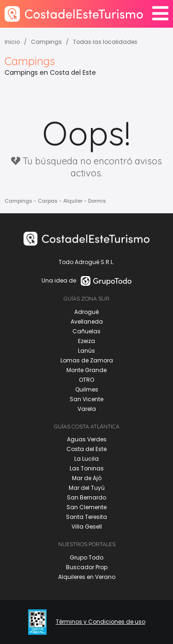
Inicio (12, 42)
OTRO (86, 380)
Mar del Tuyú (87, 488)
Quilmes (87, 389)
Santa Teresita (86, 517)
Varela (87, 409)
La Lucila (86, 459)
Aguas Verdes (87, 439)
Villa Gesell (87, 527)
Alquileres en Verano (87, 577)
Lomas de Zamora (87, 360)
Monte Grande (86, 370)
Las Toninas (87, 468)
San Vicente (86, 399)
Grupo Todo (86, 557)
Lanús (86, 351)
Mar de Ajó (87, 478)
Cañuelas (86, 331)
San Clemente (86, 507)
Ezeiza (86, 341)
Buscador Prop (87, 567)
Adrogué (86, 312)
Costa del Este (86, 449)
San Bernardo (86, 497)
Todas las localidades (105, 42)
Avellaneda (87, 322)
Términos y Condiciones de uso (101, 622)
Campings (46, 42)
